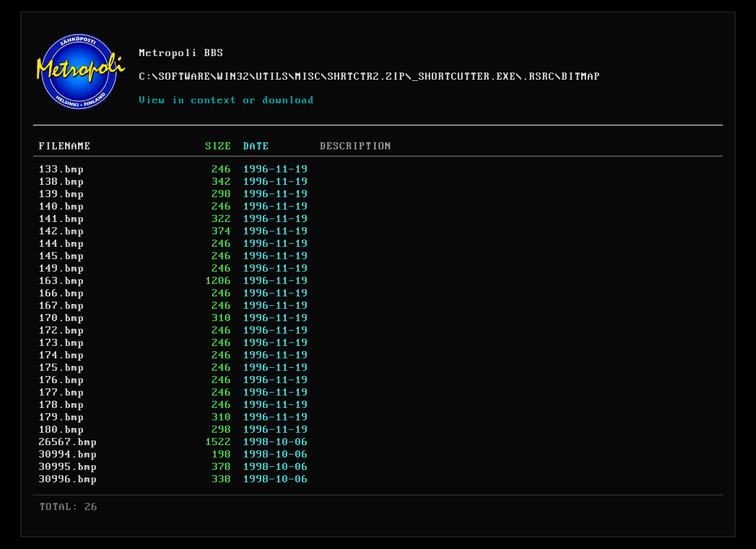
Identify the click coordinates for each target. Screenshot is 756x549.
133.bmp (62, 169)
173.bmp (62, 343)
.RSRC (539, 77)
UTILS (273, 77)
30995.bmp (68, 467)
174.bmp (62, 355)
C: (146, 77)
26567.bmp (68, 442)
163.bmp (62, 281)
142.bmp (62, 231)
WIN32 (234, 77)
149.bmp (62, 269)
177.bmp (62, 393)
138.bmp (62, 182)
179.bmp (62, 417)
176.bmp (62, 380)
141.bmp (62, 219)
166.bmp (62, 293)
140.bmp (62, 207)
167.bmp (62, 306)
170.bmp (62, 318)
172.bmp (62, 331)
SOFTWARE (185, 77)
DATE (256, 146)
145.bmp (62, 256)
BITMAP (581, 77)
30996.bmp (68, 479)
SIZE (219, 146)
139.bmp (62, 194)
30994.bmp (68, 455)
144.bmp (62, 244)
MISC (308, 77)
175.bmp (62, 368)
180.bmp (62, 430)
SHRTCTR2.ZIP (367, 77)
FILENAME (65, 146)
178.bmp (62, 405)
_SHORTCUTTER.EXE (464, 77)
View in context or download (227, 100)
